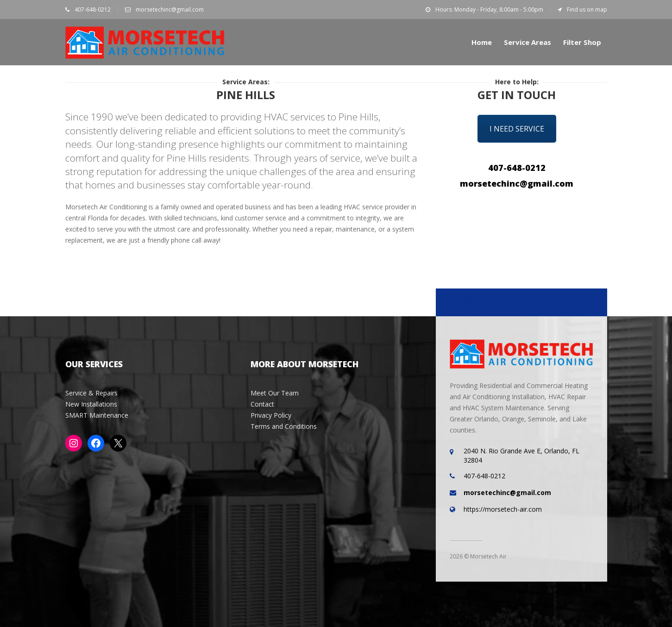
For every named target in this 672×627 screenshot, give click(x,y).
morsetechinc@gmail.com (164, 9)
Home (482, 42)
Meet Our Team (275, 393)
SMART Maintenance (97, 415)
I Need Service (517, 129)
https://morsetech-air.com (503, 509)
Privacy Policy (271, 415)
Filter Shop (582, 42)
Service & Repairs (91, 393)
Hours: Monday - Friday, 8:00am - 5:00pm (484, 9)
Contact (262, 404)
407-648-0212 (88, 9)
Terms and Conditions (284, 426)
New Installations (91, 404)
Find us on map (582, 9)
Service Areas (528, 42)
